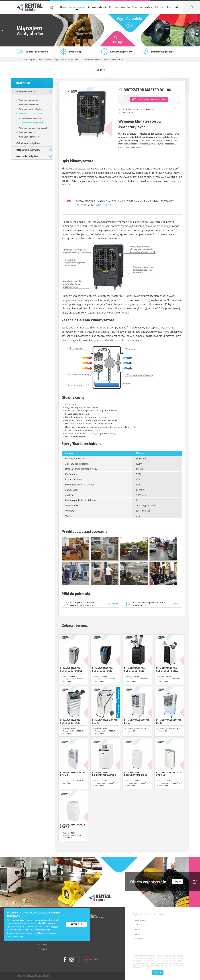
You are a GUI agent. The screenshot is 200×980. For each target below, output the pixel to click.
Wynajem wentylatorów (31, 109)
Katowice (46, 949)
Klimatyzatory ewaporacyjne (91, 60)
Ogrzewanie (28, 150)
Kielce (44, 945)
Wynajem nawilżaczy (29, 132)
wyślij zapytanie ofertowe (152, 100)
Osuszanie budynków (97, 7)
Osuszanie (27, 156)
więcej (178, 882)
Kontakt (177, 7)
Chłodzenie (28, 143)
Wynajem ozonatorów (30, 137)
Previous (3, 30)
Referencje (160, 7)
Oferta (41, 60)
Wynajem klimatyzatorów (70, 60)
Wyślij (158, 973)
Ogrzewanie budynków (119, 7)
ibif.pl (46, 976)
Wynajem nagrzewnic (29, 105)
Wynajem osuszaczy (29, 100)
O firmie (63, 7)
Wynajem (26, 91)
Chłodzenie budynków (142, 7)
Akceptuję (77, 924)
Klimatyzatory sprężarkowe (32, 119)
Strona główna (31, 60)
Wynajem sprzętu (77, 7)
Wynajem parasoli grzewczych (33, 128)
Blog (169, 7)
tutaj (55, 926)
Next (197, 30)
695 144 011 (104, 205)
